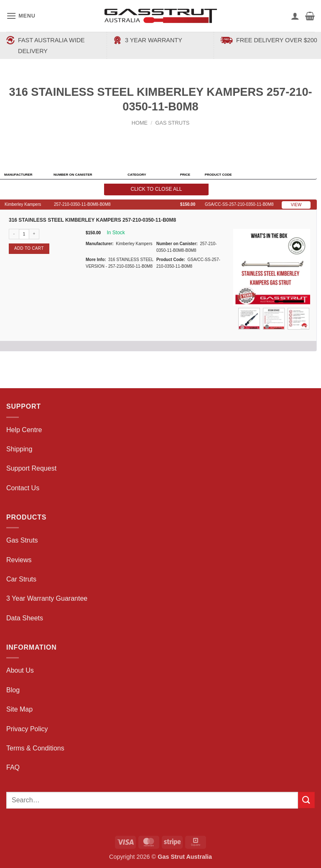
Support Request (31, 468)
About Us (20, 670)
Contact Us (23, 488)
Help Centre (24, 430)
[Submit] (306, 800)
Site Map (19, 709)
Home (140, 123)
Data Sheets (25, 618)
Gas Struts (172, 123)
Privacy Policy (27, 729)
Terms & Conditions (35, 748)
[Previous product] (169, 137)
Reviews (19, 560)
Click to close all (157, 189)
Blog (13, 690)
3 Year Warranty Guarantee (47, 598)
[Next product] (153, 137)
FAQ (13, 767)
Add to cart (29, 248)
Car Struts (21, 579)
